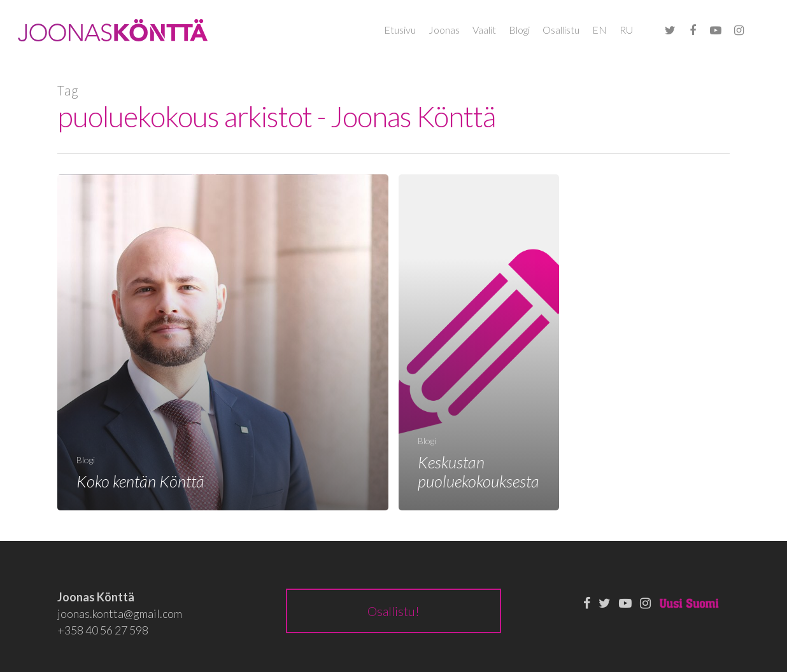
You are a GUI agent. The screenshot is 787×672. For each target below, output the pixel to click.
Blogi (519, 30)
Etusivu (400, 30)
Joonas (444, 30)
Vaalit (484, 30)
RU (626, 30)
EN (599, 30)
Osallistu (561, 30)
